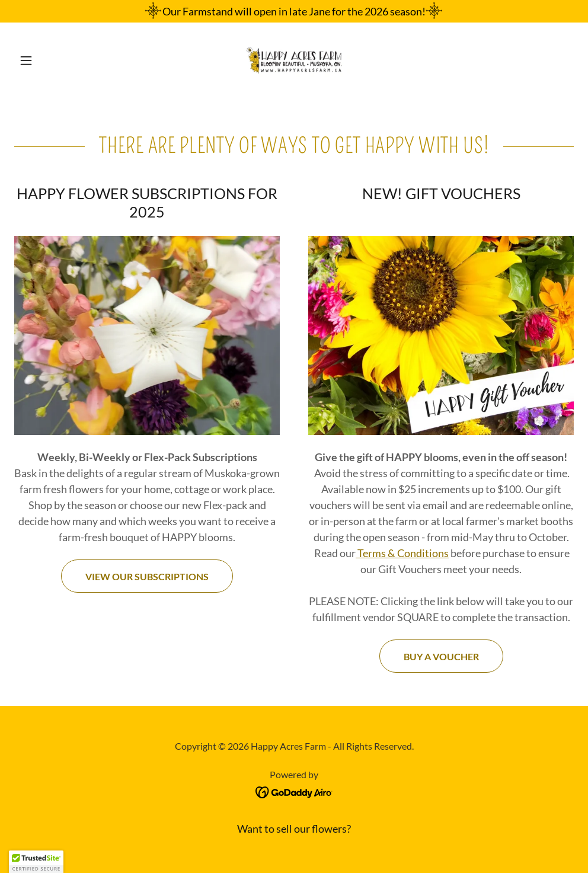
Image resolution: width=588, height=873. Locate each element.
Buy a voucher (441, 656)
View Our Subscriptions (147, 576)
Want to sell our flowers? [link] (294, 829)
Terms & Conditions (402, 553)
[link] (294, 60)
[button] (56, 60)
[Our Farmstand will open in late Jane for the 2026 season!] (294, 11)
